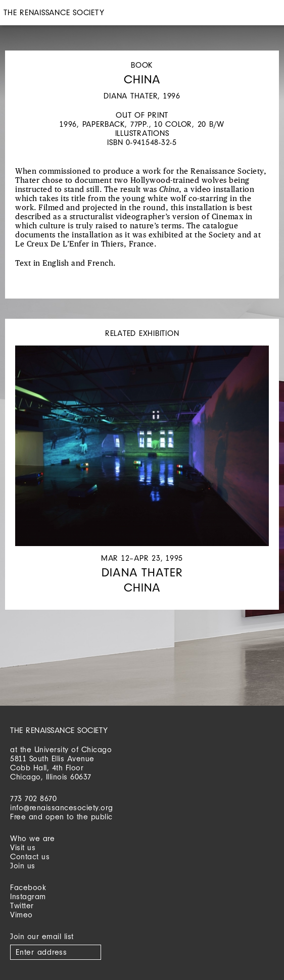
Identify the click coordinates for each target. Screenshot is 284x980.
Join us (23, 866)
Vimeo (21, 915)
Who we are (32, 838)
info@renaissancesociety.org (62, 807)
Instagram (28, 896)
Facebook (28, 887)
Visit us (23, 847)
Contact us (30, 856)
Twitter (22, 905)
